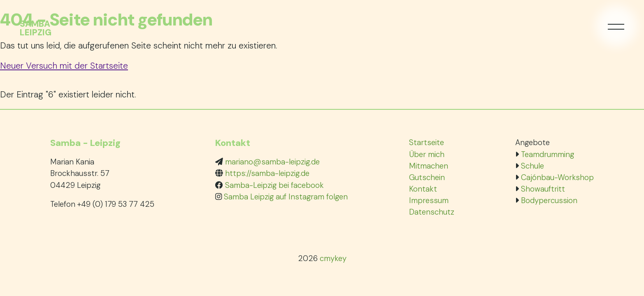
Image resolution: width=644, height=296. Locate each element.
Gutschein (427, 177)
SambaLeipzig (36, 28)
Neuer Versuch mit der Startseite (64, 66)
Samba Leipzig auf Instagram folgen (286, 197)
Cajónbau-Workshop (557, 177)
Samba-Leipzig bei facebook (274, 185)
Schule (532, 166)
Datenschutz (432, 212)
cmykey (333, 258)
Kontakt (423, 189)
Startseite (427, 142)
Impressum (429, 200)
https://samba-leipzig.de (267, 173)
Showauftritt (543, 189)
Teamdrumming (548, 154)
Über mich (427, 154)
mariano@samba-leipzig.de (272, 162)
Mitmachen (429, 166)
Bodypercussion (549, 200)
